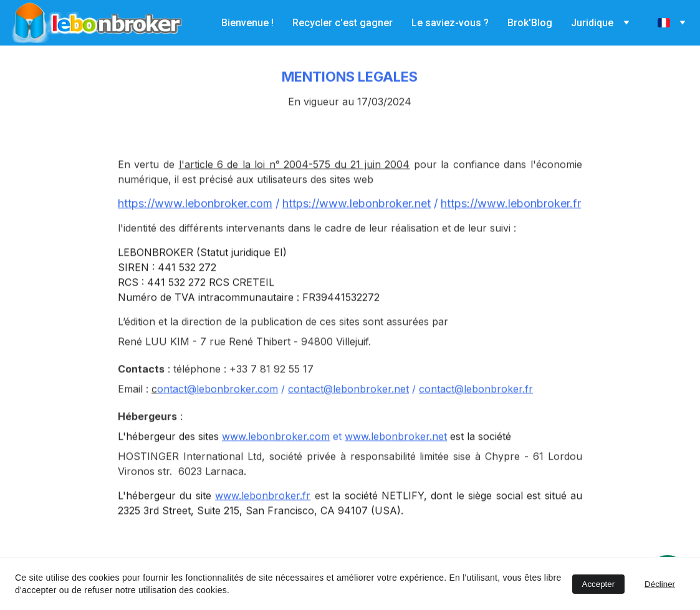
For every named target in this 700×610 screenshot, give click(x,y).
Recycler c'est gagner (343, 23)
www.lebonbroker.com (276, 453)
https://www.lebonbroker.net (357, 220)
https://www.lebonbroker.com (195, 220)
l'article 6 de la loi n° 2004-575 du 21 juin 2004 (295, 181)
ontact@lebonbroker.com (218, 405)
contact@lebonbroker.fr (476, 405)
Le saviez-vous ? (450, 23)
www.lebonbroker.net (396, 453)
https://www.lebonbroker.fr (511, 220)
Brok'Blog (530, 23)
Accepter (599, 584)
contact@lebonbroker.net (348, 405)
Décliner (660, 584)
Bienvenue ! (247, 23)
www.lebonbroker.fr (263, 512)
